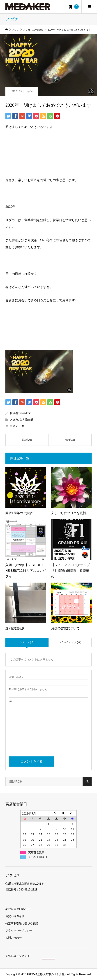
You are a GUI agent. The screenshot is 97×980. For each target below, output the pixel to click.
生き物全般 (26, 420)
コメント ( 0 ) (27, 642)
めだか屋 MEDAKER (18, 909)
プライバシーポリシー (19, 930)
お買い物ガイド (15, 916)
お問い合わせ (14, 938)
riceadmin (25, 413)
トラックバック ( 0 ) (70, 642)
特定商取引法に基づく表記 (22, 923)
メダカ (29, 91)
